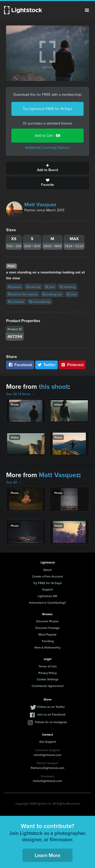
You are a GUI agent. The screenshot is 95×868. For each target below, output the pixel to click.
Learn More (48, 855)
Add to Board (48, 168)
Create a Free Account (48, 576)
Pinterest (72, 365)
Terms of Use (48, 666)
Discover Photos (48, 621)
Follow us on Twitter (51, 707)
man (50, 287)
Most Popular (48, 634)
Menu (87, 10)
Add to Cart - (48, 136)
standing (68, 287)
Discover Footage (48, 628)
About (48, 570)
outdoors (16, 302)
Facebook (20, 365)
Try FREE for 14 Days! (48, 583)
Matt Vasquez (40, 204)
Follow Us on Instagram (51, 722)
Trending (48, 641)
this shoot (53, 387)
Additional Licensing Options (48, 148)
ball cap (33, 287)
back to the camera (23, 294)
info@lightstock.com (48, 755)
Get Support (48, 742)
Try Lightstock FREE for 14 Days (48, 109)
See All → (14, 482)
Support (48, 589)
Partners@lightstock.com (48, 768)
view (72, 294)
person (15, 287)
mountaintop (40, 302)
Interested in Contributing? (48, 603)
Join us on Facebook (51, 714)
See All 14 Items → (21, 394)
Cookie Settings (48, 679)
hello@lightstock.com (48, 781)
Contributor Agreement (48, 686)
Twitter (47, 365)
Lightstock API (48, 596)
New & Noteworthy (48, 647)
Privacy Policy (48, 673)
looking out (52, 294)
